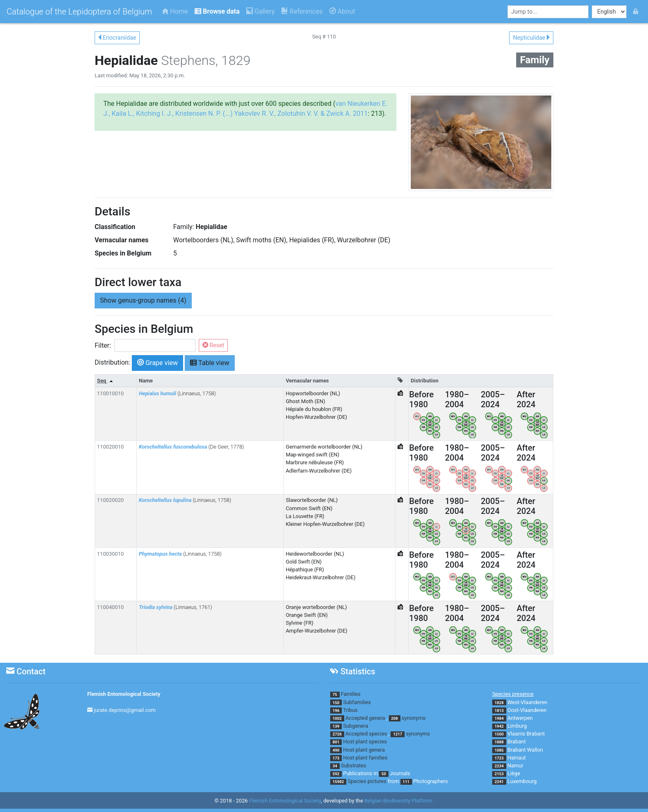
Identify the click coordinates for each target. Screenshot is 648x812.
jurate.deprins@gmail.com (125, 710)
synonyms (414, 718)
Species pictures (367, 781)
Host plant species (365, 742)
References (302, 11)
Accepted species (366, 734)
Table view (210, 362)
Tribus (350, 710)
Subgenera (356, 726)
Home (175, 11)
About (342, 11)
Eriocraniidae (117, 38)
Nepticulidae (531, 38)
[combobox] (548, 12)
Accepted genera (365, 718)
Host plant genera (364, 750)
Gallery (261, 11)
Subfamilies (357, 702)
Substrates (354, 765)
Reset (213, 345)
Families (351, 694)
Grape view (157, 362)
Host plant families (365, 758)
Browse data (217, 11)
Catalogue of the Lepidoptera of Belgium (79, 12)
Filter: (103, 345)
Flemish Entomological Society (124, 694)
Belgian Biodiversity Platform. (399, 801)
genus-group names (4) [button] (143, 300)
